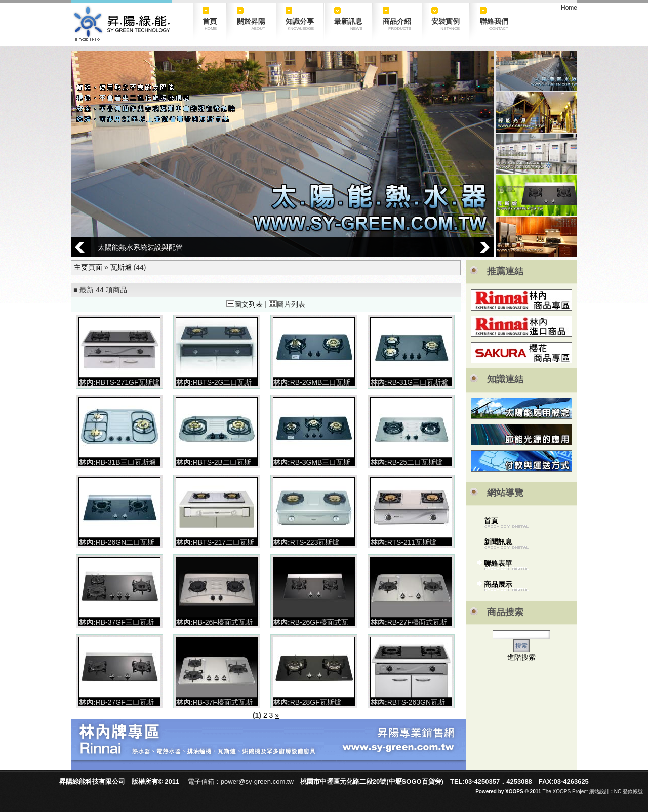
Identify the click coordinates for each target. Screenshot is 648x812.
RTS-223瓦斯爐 (315, 542)
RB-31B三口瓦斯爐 (126, 462)
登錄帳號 (633, 792)
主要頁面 (88, 267)
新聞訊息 (498, 542)
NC (618, 792)
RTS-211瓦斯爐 (412, 542)
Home (569, 8)
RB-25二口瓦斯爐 (415, 462)
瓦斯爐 (121, 267)
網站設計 (599, 792)
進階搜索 (521, 657)
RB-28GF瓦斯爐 (316, 702)
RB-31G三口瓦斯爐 (418, 382)
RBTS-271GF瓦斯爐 (128, 382)
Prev (81, 247)
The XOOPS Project (565, 792)
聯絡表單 (498, 563)
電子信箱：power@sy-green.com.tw (241, 781)
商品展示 (498, 584)
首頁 (491, 521)
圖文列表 (245, 304)
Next (484, 247)
